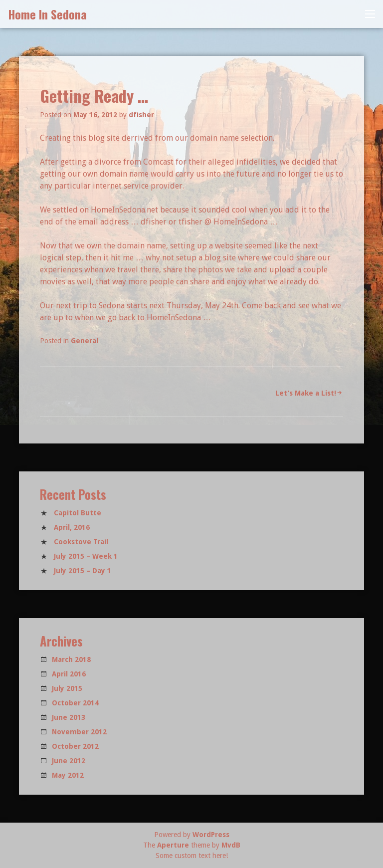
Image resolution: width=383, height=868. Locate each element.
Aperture (173, 845)
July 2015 (67, 688)
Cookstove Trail (81, 542)
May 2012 (68, 775)
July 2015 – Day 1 (83, 571)
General (85, 341)
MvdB (231, 845)
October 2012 (75, 746)
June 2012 (69, 761)
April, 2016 (72, 527)
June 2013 (69, 717)
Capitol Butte (78, 513)
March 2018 (71, 659)
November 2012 (79, 732)
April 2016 (69, 674)
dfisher (141, 115)
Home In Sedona (47, 14)
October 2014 (75, 703)
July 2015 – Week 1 (86, 556)
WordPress (211, 835)
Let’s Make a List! (306, 393)
